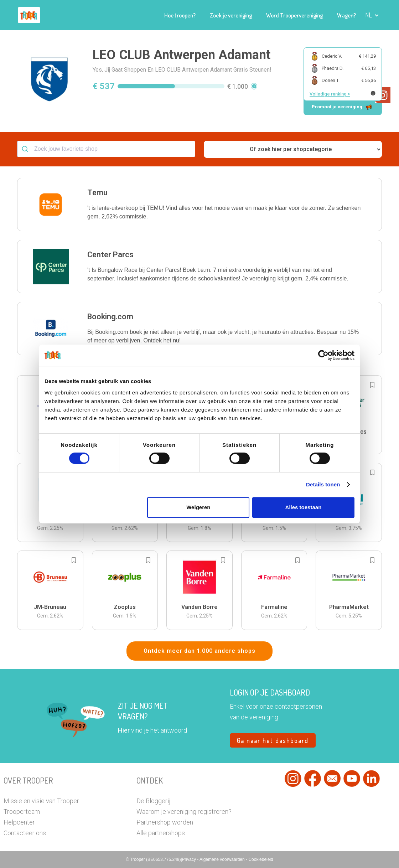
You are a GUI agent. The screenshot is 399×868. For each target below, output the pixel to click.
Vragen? (346, 15)
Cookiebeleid (261, 859)
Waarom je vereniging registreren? (184, 812)
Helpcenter (19, 822)
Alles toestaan (304, 507)
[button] (372, 15)
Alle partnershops (161, 833)
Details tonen (323, 484)
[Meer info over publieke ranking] (373, 93)
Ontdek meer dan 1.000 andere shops (199, 651)
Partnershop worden (165, 822)
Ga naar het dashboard (273, 740)
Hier (124, 730)
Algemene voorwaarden (223, 859)
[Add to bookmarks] (372, 385)
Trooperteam (22, 812)
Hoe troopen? (180, 15)
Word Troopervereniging (294, 15)
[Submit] (26, 149)
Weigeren (198, 507)
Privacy (190, 859)
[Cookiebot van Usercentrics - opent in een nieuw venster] (323, 355)
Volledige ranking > (330, 94)
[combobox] (106, 149)
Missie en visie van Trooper (41, 801)
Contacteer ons (25, 833)
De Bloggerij (153, 801)
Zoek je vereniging (231, 15)
